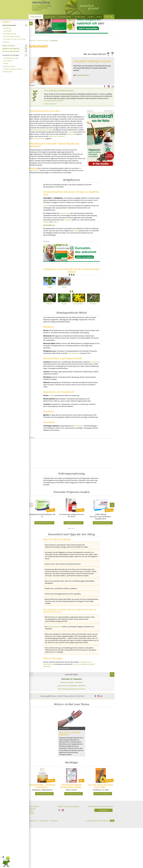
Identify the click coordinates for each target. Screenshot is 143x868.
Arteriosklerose (8, 60)
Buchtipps (6, 42)
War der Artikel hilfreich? (95, 70)
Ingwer (46, 230)
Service (99, 17)
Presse (31, 857)
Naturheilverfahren (39, 159)
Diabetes (6, 63)
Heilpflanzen (50, 17)
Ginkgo (90, 257)
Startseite (32, 57)
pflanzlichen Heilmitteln (66, 157)
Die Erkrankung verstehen (11, 51)
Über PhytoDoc (34, 853)
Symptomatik (79, 154)
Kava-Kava (79, 245)
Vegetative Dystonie (9, 66)
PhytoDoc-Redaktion (83, 91)
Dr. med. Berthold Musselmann (82, 117)
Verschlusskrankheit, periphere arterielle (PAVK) (12, 70)
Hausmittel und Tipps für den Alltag (14, 39)
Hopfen (66, 248)
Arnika (52, 429)
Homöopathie (7, 31)
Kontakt (31, 860)
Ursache (71, 152)
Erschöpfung (56, 394)
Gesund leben (80, 17)
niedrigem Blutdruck (56, 669)
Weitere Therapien (9, 45)
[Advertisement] (71, 490)
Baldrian (56, 248)
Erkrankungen (36, 17)
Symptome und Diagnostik (11, 48)
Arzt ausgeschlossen (36, 192)
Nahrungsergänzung (10, 33)
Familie (91, 17)
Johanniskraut (67, 238)
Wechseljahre (82, 463)
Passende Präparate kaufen (12, 36)
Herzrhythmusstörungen (11, 58)
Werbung (32, 855)
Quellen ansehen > (51, 121)
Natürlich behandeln (9, 25)
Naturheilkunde (65, 17)
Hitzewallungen (85, 381)
